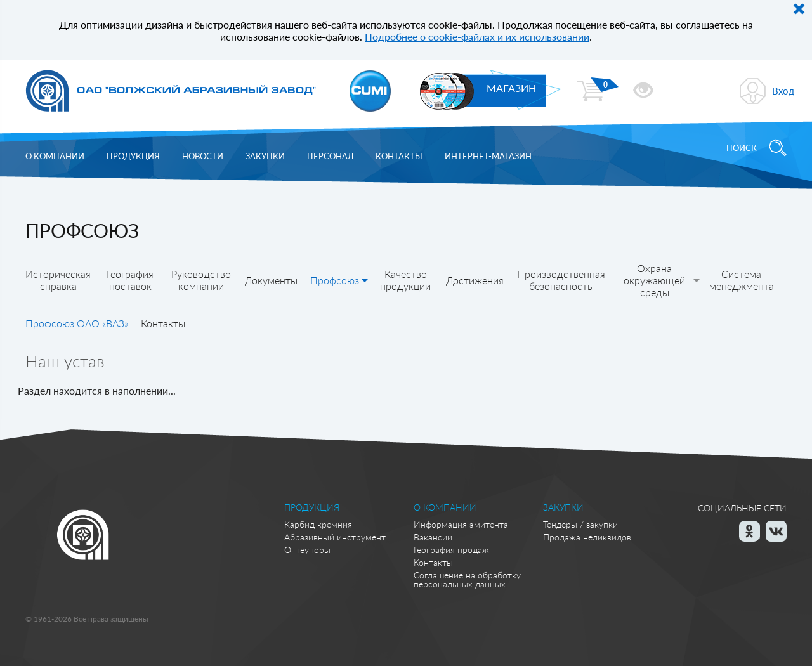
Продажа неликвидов (587, 537)
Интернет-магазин (488, 156)
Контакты (399, 156)
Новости (203, 156)
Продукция (133, 156)
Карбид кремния (318, 524)
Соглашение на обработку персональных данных (467, 579)
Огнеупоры (307, 550)
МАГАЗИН (511, 88)
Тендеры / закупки (580, 524)
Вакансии (433, 537)
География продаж (451, 550)
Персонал (330, 156)
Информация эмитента (461, 524)
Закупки (265, 156)
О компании (55, 156)
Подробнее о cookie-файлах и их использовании (477, 36)
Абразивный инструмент (335, 537)
